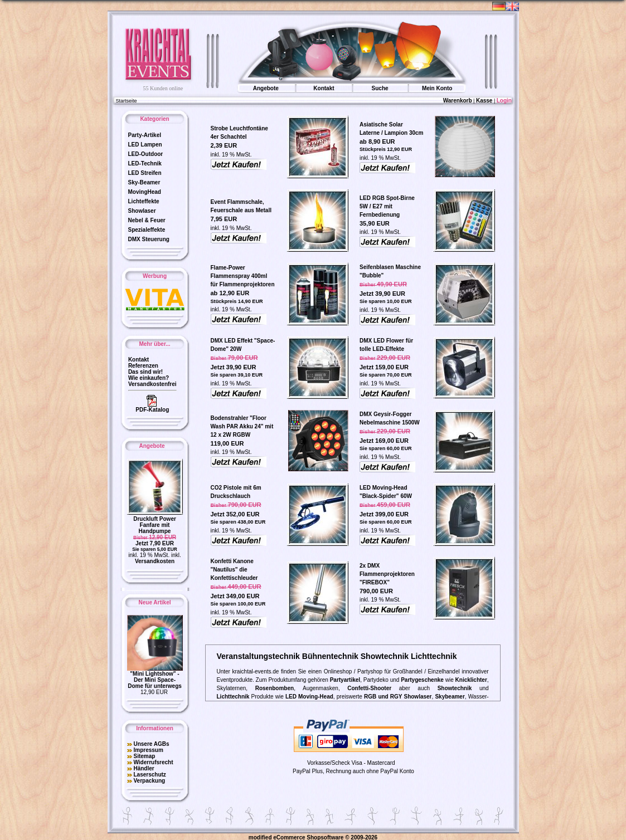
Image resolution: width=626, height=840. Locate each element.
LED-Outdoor (146, 152)
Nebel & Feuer (147, 219)
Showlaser (142, 209)
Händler (144, 767)
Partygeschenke (422, 678)
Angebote (266, 87)
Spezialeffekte (147, 228)
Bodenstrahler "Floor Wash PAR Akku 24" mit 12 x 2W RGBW (242, 425)
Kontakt (324, 87)
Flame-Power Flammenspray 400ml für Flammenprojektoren (243, 274)
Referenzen (143, 364)
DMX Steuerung (149, 238)
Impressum (148, 748)
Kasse (484, 99)
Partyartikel (345, 678)
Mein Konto (437, 87)
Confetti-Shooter (369, 687)
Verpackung (149, 779)
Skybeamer (450, 695)
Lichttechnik (233, 695)
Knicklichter (471, 678)
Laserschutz (149, 773)
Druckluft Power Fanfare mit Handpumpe (155, 523)
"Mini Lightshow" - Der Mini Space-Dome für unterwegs (155, 678)
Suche (380, 87)
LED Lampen (145, 143)
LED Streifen (145, 171)
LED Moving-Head (309, 695)
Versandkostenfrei (152, 382)
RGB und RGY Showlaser (398, 695)
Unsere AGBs (151, 742)
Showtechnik (455, 687)
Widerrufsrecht (153, 761)
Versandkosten (155, 560)
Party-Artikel (145, 133)
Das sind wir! (145, 370)
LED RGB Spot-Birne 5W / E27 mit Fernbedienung (387, 205)
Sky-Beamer (144, 181)
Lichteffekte (144, 200)
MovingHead (145, 190)
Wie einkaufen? (149, 376)
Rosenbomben (275, 687)
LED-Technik (145, 162)
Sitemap (144, 754)
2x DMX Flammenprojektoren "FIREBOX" (387, 572)
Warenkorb (458, 99)
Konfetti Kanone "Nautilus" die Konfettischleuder (234, 568)
